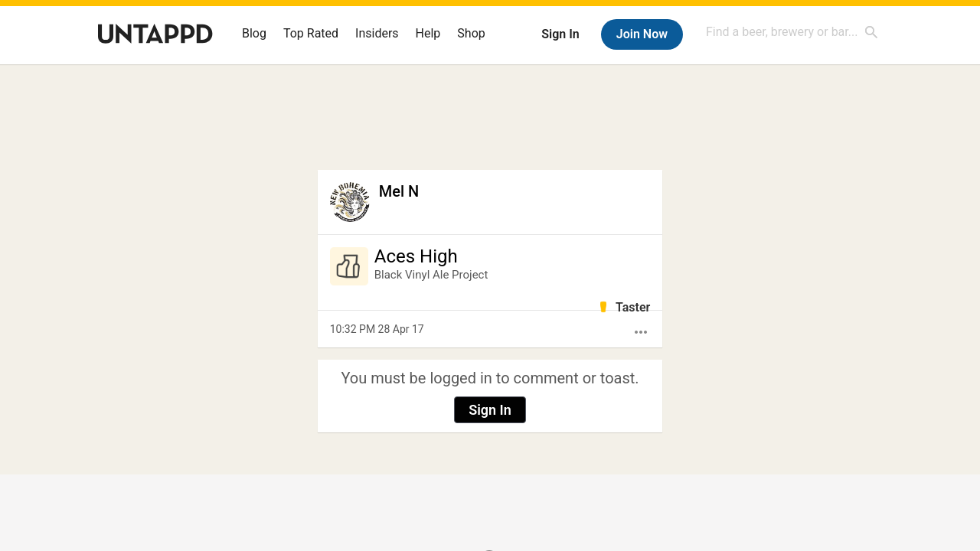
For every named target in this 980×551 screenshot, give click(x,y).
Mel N (399, 191)
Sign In (560, 34)
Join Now (642, 34)
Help (428, 33)
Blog (254, 33)
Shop (471, 33)
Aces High (416, 256)
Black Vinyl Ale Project (431, 275)
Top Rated (311, 33)
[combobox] (792, 32)
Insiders (377, 33)
